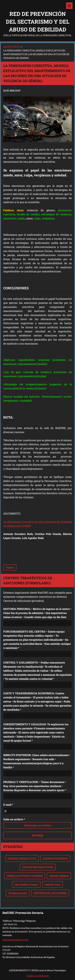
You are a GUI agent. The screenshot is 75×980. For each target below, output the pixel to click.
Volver (10, 567)
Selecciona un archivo (38, 825)
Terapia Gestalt (18, 893)
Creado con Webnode (38, 976)
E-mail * (8, 805)
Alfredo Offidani (59, 876)
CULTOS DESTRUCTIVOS (38, 867)
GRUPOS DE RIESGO (55, 858)
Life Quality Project (26, 884)
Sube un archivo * (14, 819)
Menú (69, 6)
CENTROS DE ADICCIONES (50, 893)
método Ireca (53, 884)
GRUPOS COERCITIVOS (22, 858)
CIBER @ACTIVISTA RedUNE (25, 876)
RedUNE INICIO (11, 47)
